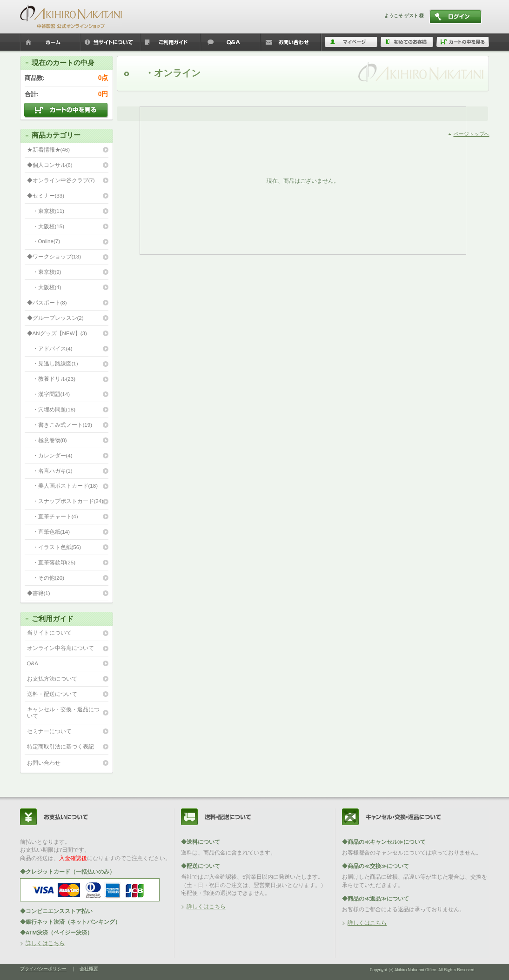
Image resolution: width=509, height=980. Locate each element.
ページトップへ (472, 134)
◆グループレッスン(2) (55, 318)
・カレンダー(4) (50, 455)
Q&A (33, 663)
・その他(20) (46, 578)
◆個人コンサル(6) (50, 165)
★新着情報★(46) (49, 149)
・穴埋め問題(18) (51, 409)
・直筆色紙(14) (49, 532)
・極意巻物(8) (47, 440)
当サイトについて (49, 632)
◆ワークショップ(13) (54, 256)
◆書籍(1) (39, 593)
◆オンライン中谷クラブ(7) (61, 180)
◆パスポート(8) (47, 302)
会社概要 (89, 969)
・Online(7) (44, 241)
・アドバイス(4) (50, 348)
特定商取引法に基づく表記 (60, 746)
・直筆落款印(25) (51, 562)
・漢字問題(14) (49, 394)
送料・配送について (52, 694)
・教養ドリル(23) (51, 379)
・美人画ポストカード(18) (63, 486)
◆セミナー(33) (46, 195)
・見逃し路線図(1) (53, 363)
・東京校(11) (46, 211)
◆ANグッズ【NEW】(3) (57, 333)
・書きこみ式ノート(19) (60, 425)
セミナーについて (49, 731)
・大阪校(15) (46, 226)
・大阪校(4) (44, 287)
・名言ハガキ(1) (50, 471)
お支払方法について (52, 679)
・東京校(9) (44, 272)
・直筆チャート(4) (53, 516)
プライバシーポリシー (43, 969)
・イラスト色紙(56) (54, 547)
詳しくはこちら (45, 943)
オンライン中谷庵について (60, 648)
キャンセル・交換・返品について (63, 713)
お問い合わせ (44, 763)
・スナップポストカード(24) (65, 501)
